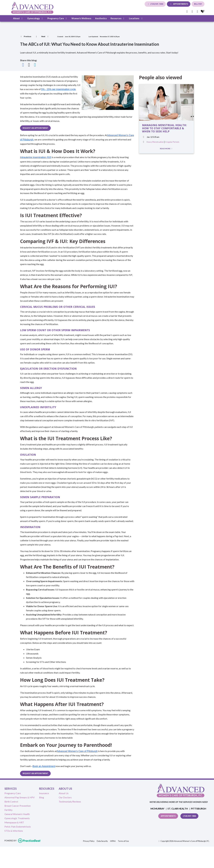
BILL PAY (198, 4)
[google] (192, 11)
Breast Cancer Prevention (18, 806)
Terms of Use (123, 841)
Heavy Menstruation (155, 142)
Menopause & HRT (14, 822)
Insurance (44, 793)
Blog (42, 797)
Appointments (168, 816)
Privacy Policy (89, 841)
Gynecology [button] (35, 18)
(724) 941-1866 (155, 4)
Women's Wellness (81, 18)
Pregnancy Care (13, 793)
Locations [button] (136, 18)
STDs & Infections (14, 831)
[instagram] (197, 11)
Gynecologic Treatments (17, 818)
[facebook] (187, 11)
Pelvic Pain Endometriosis (18, 827)
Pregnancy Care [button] (58, 18)
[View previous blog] (26, 36)
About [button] (18, 18)
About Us (64, 793)
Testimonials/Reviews (70, 802)
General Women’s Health (17, 814)
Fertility (8, 810)
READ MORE (166, 149)
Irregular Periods (172, 142)
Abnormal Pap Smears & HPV (20, 797)
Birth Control (11, 802)
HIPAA (113, 841)
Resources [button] (118, 18)
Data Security (102, 841)
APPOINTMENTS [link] (179, 4)
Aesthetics (101, 18)
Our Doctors (65, 797)
